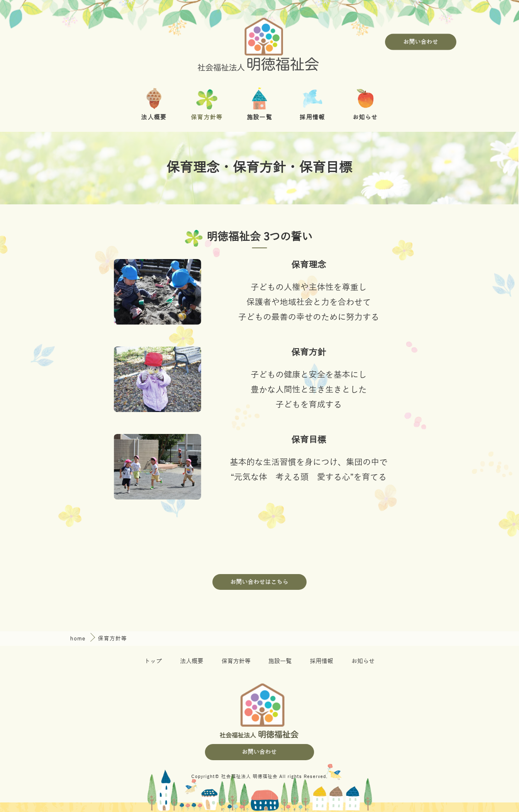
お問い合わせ (421, 42)
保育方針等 (236, 661)
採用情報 (322, 661)
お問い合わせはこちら (259, 582)
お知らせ (363, 661)
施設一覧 (280, 661)
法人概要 (192, 661)
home (79, 639)
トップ (153, 661)
